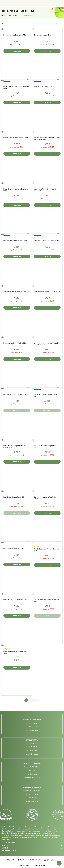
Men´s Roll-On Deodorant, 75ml (14, 548)
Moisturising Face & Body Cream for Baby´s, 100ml (46, 190)
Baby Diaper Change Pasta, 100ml (14, 497)
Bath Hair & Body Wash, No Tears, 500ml (47, 292)
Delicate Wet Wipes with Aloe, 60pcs (15, 343)
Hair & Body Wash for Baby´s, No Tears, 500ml (16, 87)
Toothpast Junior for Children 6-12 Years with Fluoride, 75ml (47, 139)
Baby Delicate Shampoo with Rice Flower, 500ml (14, 447)
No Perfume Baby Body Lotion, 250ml (15, 394)
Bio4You (30, 865)
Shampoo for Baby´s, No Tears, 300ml (46, 240)
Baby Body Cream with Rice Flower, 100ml (45, 498)
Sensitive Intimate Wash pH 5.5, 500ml (16, 138)
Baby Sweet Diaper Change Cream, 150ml (45, 447)
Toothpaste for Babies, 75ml (43, 86)
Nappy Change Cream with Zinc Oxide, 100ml (16, 190)
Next (38, 700)
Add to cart (17, 51)
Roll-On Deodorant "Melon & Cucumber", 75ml (47, 550)
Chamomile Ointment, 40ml (43, 35)
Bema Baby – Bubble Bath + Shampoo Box (46, 395)
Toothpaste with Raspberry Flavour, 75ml (17, 292)
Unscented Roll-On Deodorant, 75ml (15, 600)
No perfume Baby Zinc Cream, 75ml (15, 35)
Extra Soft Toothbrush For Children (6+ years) (16, 653)
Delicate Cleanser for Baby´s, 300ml (15, 240)
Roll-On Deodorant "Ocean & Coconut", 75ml (47, 601)
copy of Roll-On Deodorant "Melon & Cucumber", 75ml (46, 344)
